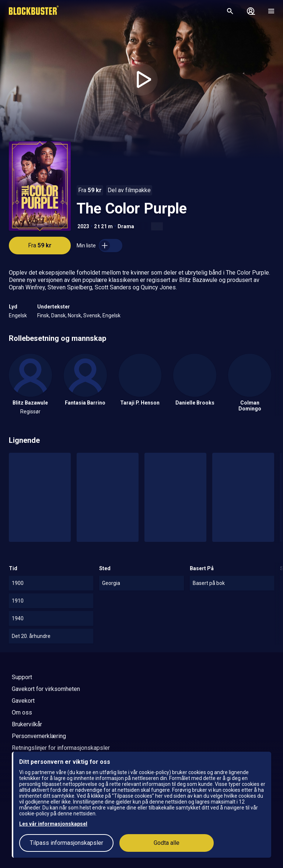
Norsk (74, 315)
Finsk (43, 315)
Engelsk (18, 315)
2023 (83, 226)
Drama (126, 226)
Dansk (58, 315)
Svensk (92, 315)
